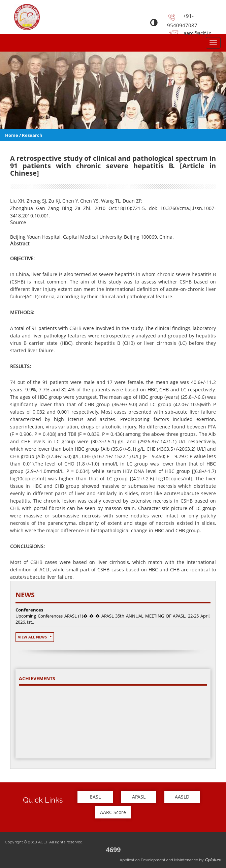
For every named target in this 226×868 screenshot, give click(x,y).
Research (32, 135)
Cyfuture (213, 860)
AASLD (182, 797)
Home (12, 135)
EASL (95, 797)
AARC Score (113, 812)
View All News (35, 637)
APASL (139, 797)
